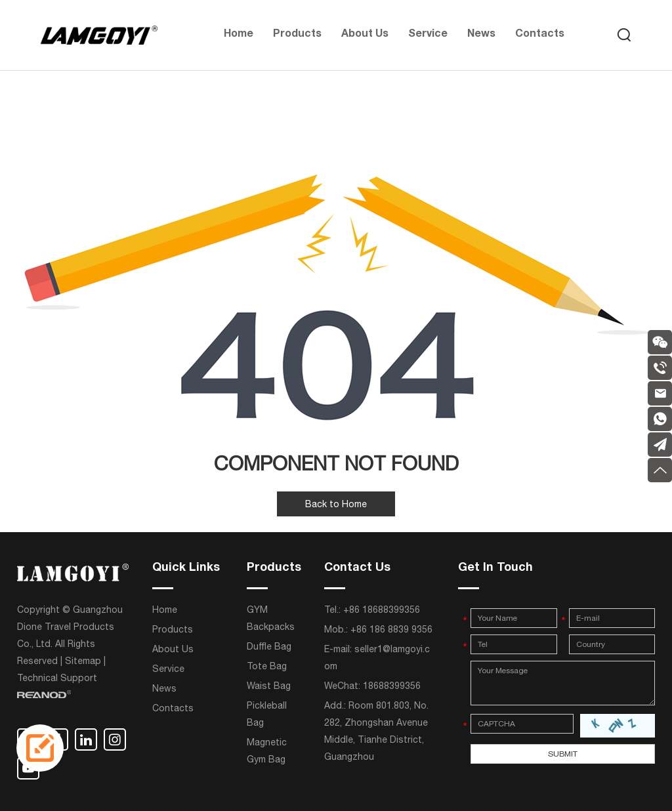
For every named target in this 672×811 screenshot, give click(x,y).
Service (428, 35)
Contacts (540, 35)
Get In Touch (495, 568)
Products (297, 35)
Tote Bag (267, 666)
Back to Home (336, 504)
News (481, 35)
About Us (365, 35)
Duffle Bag (269, 646)
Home (239, 35)
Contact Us (357, 568)
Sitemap (83, 661)
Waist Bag (269, 686)
